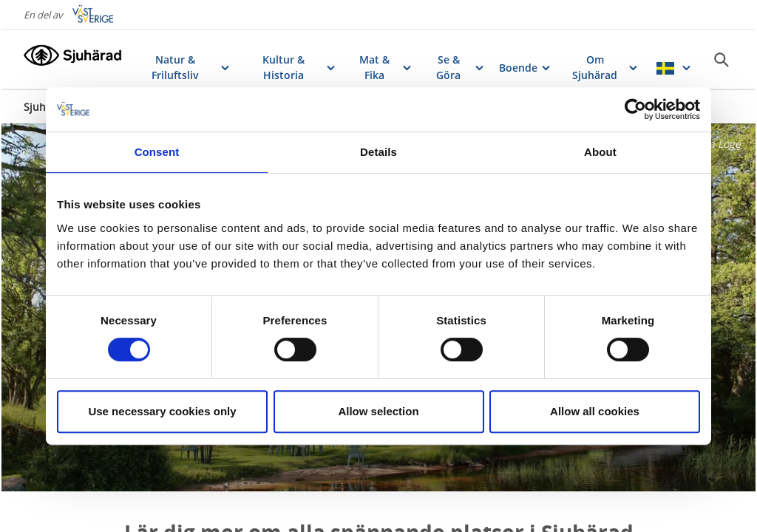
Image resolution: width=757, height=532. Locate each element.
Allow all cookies (595, 411)
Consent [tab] (157, 152)
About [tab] (600, 152)
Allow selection (378, 411)
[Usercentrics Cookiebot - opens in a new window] (635, 109)
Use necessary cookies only (162, 411)
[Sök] (722, 60)
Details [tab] (378, 152)
